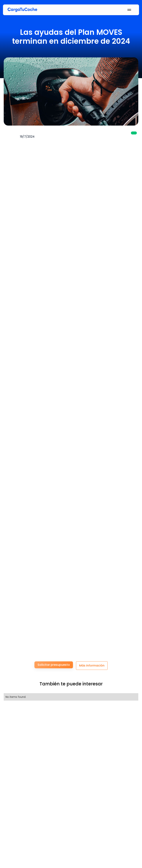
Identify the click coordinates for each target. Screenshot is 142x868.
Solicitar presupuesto (54, 665)
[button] (121, 10)
